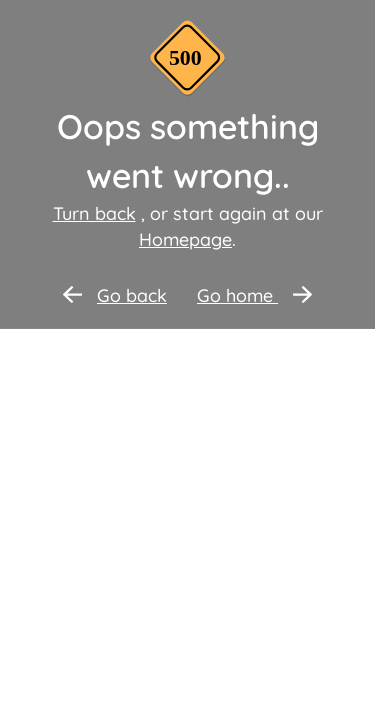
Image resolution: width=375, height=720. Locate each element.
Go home (254, 295)
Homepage (185, 239)
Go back (115, 295)
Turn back (94, 213)
